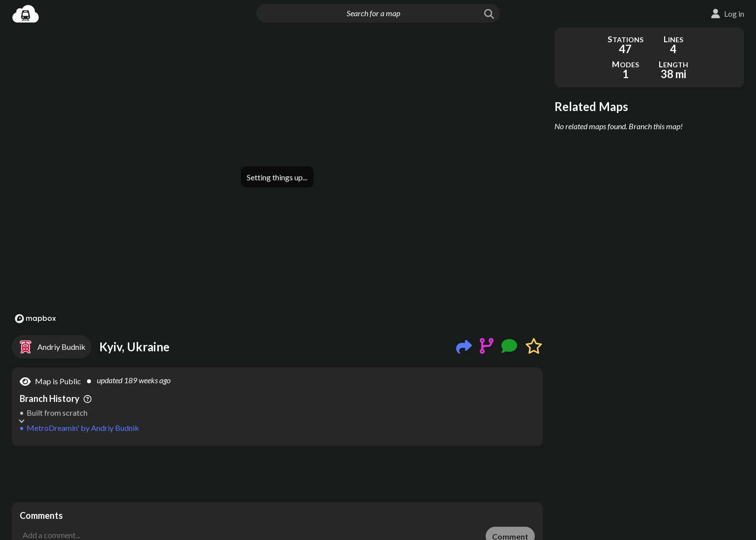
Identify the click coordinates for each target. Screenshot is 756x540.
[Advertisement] (277, 474)
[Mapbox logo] (35, 319)
